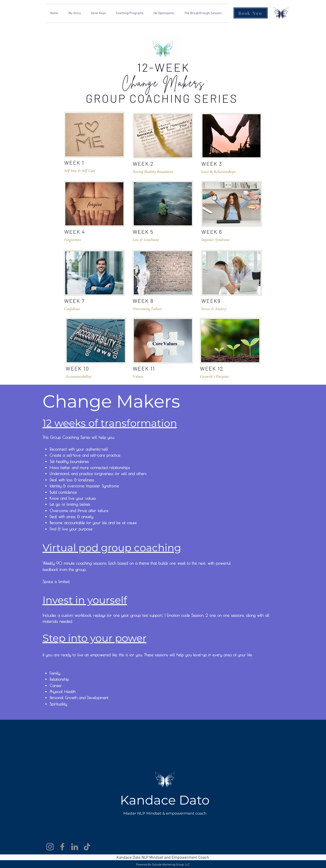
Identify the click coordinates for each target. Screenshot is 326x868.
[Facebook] (62, 847)
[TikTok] (87, 847)
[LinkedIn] (75, 847)
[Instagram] (50, 847)
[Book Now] (251, 13)
